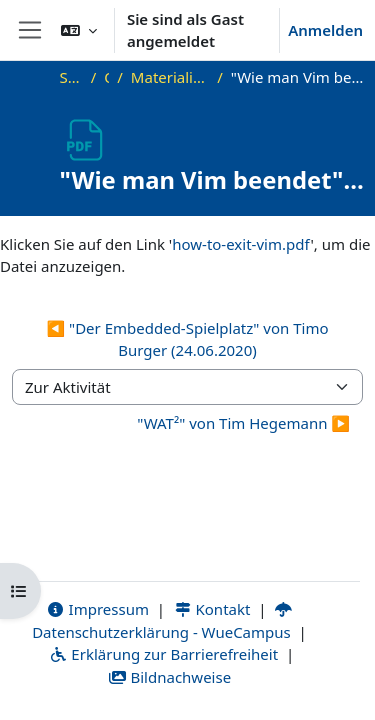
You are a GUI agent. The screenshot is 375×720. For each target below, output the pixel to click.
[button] (79, 30)
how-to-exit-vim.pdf (241, 244)
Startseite (71, 77)
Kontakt (212, 609)
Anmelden (325, 30)
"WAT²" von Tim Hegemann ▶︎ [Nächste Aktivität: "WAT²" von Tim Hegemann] (243, 423)
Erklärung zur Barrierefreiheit (163, 654)
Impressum (97, 609)
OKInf (106, 77)
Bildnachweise (169, 677)
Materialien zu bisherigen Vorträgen (170, 77)
